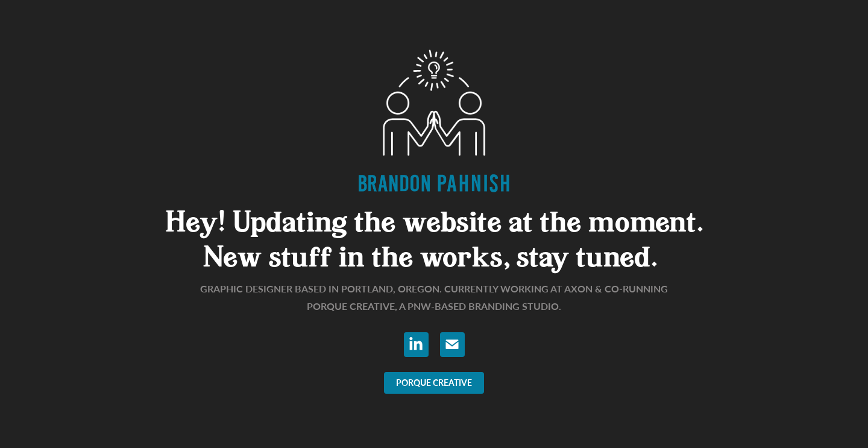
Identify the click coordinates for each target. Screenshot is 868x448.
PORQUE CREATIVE (434, 383)
